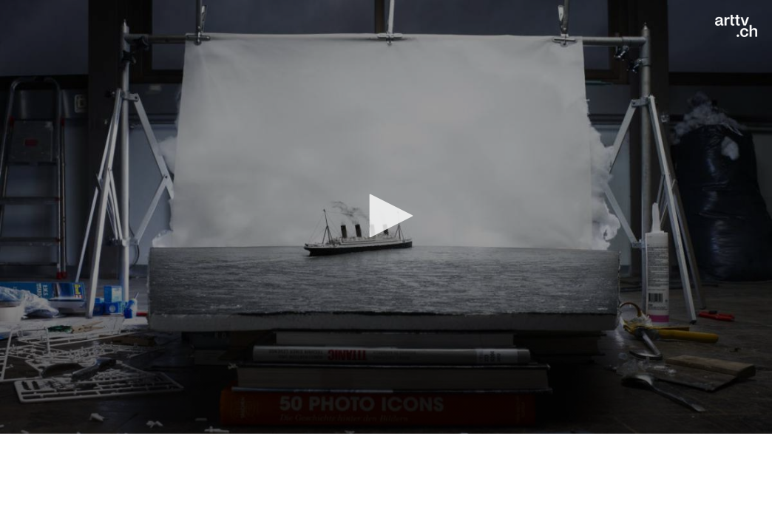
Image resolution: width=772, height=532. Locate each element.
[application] (386, 217)
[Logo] (736, 26)
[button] (386, 216)
